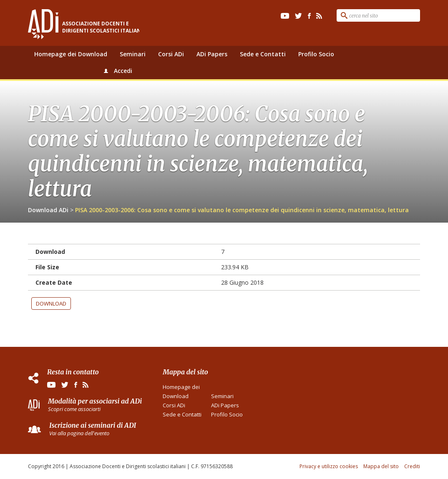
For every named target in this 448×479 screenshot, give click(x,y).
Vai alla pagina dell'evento (79, 433)
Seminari (133, 54)
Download (51, 303)
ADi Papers (212, 54)
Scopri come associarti (74, 409)
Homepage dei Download (71, 54)
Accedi (123, 71)
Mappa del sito (381, 466)
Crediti (412, 466)
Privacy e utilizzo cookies (329, 466)
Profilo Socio (316, 54)
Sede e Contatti (263, 54)
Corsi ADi (171, 54)
